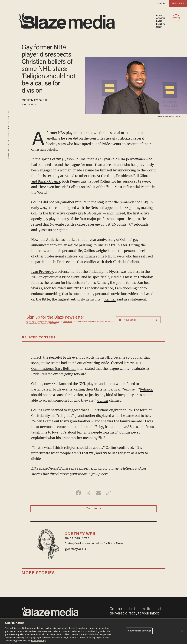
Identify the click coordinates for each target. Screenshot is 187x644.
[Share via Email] (98, 493)
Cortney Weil (35, 100)
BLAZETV (161, 24)
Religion (147, 389)
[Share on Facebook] (78, 493)
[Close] (182, 631)
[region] (93, 631)
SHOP (159, 27)
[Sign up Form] (138, 320)
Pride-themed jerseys (118, 363)
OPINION (161, 18)
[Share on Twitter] (88, 493)
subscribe (178, 4)
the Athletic (49, 240)
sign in (161, 4)
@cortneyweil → (75, 549)
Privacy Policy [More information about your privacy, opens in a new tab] (38, 641)
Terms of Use (67, 322)
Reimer (110, 299)
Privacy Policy (54, 322)
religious (65, 416)
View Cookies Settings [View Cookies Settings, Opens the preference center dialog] (139, 631)
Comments (93, 509)
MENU (176, 18)
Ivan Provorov (42, 272)
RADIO (159, 21)
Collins (103, 400)
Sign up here (98, 474)
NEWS (159, 16)
